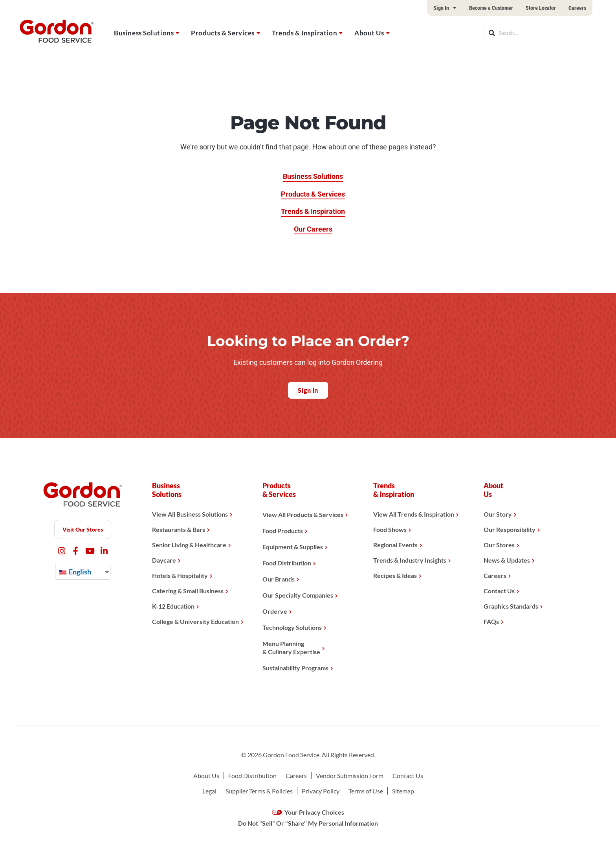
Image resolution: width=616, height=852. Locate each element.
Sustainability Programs (295, 668)
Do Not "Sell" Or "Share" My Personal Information (308, 823)
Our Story (498, 514)
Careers (577, 8)
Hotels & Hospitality (180, 575)
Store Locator (541, 8)
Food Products (283, 531)
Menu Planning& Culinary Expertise (291, 648)
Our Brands (279, 579)
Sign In (445, 8)
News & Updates (507, 560)
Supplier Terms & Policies (259, 791)
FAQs (491, 621)
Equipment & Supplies (293, 547)
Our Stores (499, 545)
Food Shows (390, 529)
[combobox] (539, 33)
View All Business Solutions (190, 514)
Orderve (275, 611)
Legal (209, 791)
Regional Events (395, 545)
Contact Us (499, 591)
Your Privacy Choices (308, 812)
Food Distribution (287, 563)
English (75, 572)
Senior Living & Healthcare (189, 545)
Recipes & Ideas (395, 575)
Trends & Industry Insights (410, 560)
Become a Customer (491, 8)
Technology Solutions (292, 627)
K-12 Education (173, 606)
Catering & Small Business (188, 591)
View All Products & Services (303, 514)
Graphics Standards (511, 606)
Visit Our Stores (83, 529)
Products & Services (223, 33)
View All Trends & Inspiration (414, 514)
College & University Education (195, 621)
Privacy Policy (321, 791)
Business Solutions (144, 33)
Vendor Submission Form (350, 776)
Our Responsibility (510, 529)
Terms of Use (366, 791)
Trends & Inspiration (304, 33)
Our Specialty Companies (298, 595)
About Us (369, 33)
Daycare (164, 560)
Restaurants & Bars (179, 529)
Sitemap (403, 791)
